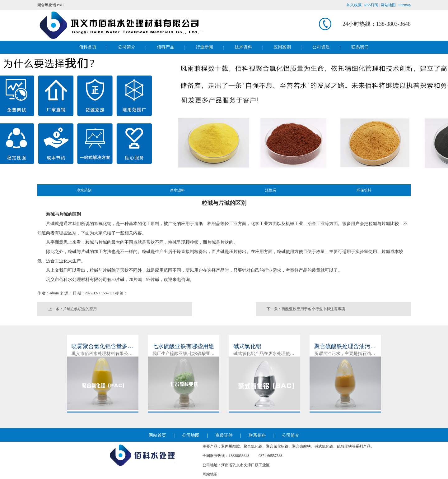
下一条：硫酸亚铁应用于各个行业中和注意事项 (306, 309)
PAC (60, 5)
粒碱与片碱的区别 (63, 214)
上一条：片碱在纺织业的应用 (72, 309)
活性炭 (271, 190)
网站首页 (157, 435)
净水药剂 (84, 190)
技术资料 (243, 47)
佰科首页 (88, 47)
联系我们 (360, 47)
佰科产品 (166, 47)
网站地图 (388, 5)
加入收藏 (354, 5)
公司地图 (191, 435)
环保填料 (364, 190)
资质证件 (224, 435)
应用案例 (282, 47)
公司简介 (127, 47)
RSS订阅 (371, 5)
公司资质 (321, 47)
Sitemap (405, 5)
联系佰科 (257, 435)
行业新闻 (204, 47)
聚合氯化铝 (47, 5)
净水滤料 (177, 190)
